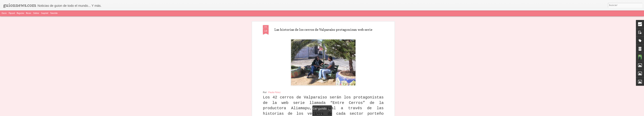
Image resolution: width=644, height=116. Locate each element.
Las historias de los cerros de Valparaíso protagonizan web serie (323, 30)
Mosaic (29, 13)
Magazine (20, 13)
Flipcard (12, 13)
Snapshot (45, 13)
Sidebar (36, 13)
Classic (4, 13)
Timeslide (54, 13)
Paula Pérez (275, 92)
